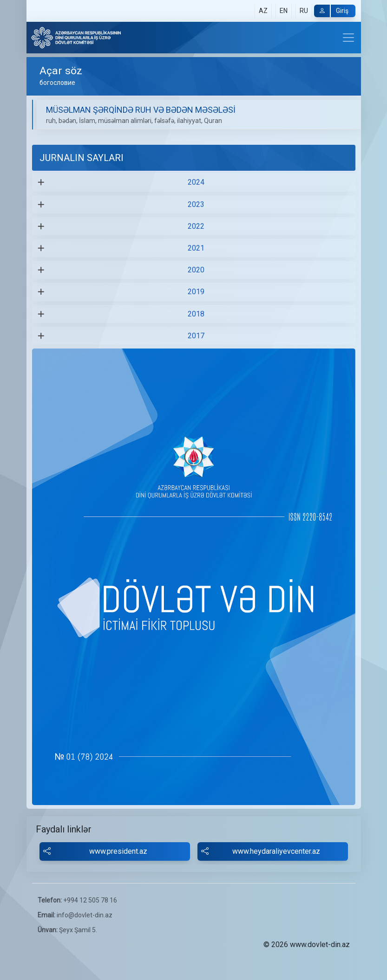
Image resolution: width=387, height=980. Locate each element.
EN (284, 11)
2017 (196, 336)
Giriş (331, 11)
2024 (196, 182)
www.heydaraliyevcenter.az (261, 851)
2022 (196, 226)
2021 (196, 248)
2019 (196, 292)
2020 (196, 270)
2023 (196, 204)
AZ (263, 11)
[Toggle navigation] (348, 38)
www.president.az (95, 851)
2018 (196, 314)
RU (304, 11)
